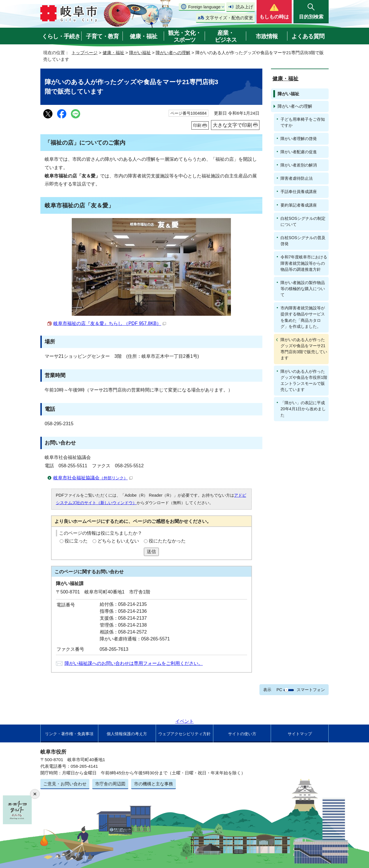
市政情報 (267, 36)
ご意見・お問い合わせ (65, 784)
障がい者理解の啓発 (299, 139)
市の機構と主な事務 (154, 784)
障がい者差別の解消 (299, 165)
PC (279, 690)
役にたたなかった (167, 541)
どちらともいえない (118, 541)
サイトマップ (300, 734)
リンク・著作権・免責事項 (69, 734)
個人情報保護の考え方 (127, 734)
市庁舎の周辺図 (110, 784)
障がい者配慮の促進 (299, 152)
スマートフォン (311, 690)
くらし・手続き (61, 36)
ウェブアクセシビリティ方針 (184, 734)
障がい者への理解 (173, 53)
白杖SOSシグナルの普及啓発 (303, 241)
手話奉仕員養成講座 (299, 192)
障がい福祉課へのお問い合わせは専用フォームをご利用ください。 (134, 663)
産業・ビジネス (226, 36)
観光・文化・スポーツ (184, 36)
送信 (151, 552)
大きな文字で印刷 (232, 125)
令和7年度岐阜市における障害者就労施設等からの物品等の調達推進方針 (304, 263)
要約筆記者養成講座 (299, 205)
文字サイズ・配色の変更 (229, 18)
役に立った (76, 541)
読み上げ (244, 7)
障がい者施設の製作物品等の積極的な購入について (303, 289)
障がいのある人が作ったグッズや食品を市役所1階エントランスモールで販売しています (304, 380)
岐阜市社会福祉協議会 (93, 478)
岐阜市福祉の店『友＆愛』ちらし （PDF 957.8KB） (110, 323)
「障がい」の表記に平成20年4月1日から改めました (303, 409)
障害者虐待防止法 (297, 178)
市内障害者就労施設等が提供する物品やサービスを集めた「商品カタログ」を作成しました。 (303, 317)
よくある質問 (308, 36)
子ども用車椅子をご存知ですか (303, 122)
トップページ (84, 53)
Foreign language (204, 7)
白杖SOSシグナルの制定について (303, 221)
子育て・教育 (102, 36)
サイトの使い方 (242, 734)
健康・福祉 (143, 36)
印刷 (197, 125)
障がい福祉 (140, 53)
